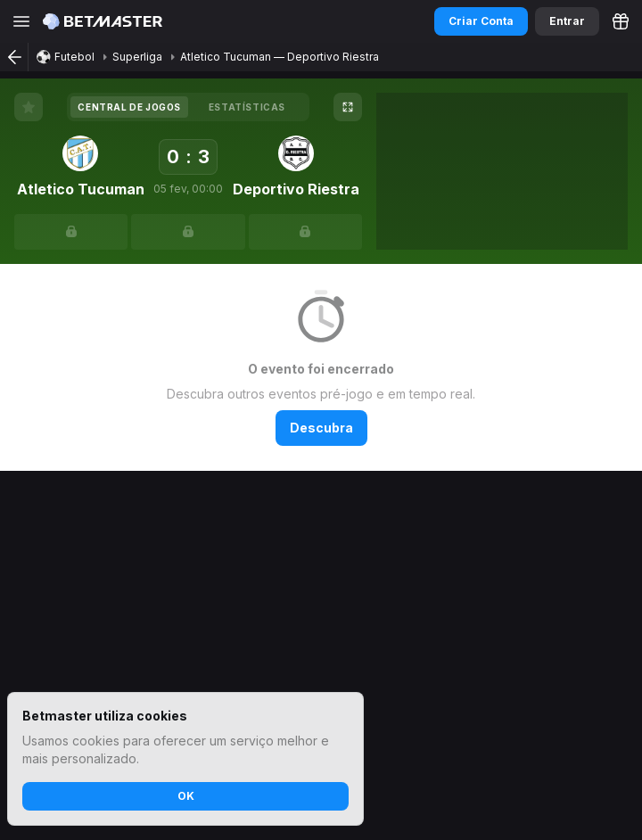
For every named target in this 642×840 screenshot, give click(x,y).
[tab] (129, 107)
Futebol (74, 57)
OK (186, 796)
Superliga (137, 57)
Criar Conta (481, 21)
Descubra (321, 428)
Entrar (567, 21)
